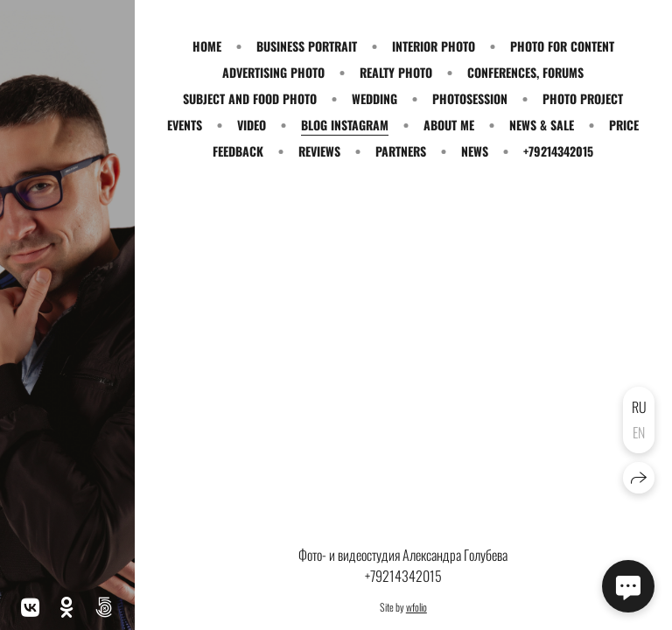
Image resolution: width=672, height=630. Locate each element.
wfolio (416, 607)
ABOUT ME (449, 125)
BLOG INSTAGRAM (345, 125)
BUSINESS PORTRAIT (307, 46)
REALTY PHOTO (396, 72)
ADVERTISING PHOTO (273, 72)
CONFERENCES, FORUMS (525, 72)
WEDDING (374, 98)
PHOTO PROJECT (583, 98)
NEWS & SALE (542, 125)
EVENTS (185, 125)
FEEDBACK (238, 151)
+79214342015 (558, 151)
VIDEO (252, 125)
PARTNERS (401, 151)
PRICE (624, 125)
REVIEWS (319, 151)
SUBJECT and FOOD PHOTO (250, 98)
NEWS (475, 151)
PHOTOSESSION (470, 98)
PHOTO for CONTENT (562, 46)
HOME (207, 46)
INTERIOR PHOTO (434, 46)
